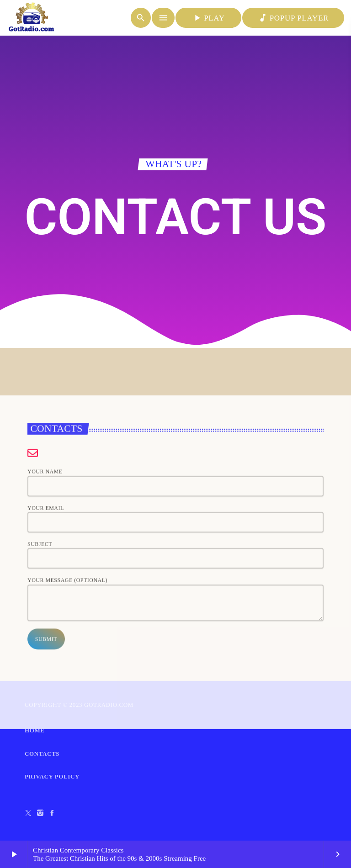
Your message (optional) (175, 755)
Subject (175, 711)
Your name (175, 639)
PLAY (208, 18)
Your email (175, 675)
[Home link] (32, 18)
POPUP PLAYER (293, 18)
